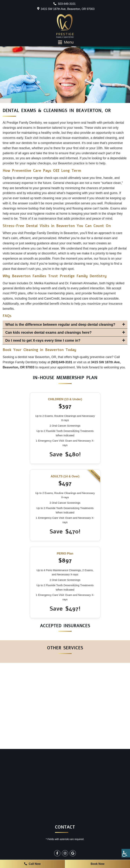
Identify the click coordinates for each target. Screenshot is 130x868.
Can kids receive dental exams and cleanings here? (48, 332)
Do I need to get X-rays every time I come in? (43, 340)
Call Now (32, 864)
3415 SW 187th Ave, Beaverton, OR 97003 (68, 9)
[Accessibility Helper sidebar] (126, 853)
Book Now (98, 864)
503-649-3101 (64, 4)
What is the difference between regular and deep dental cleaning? (60, 324)
